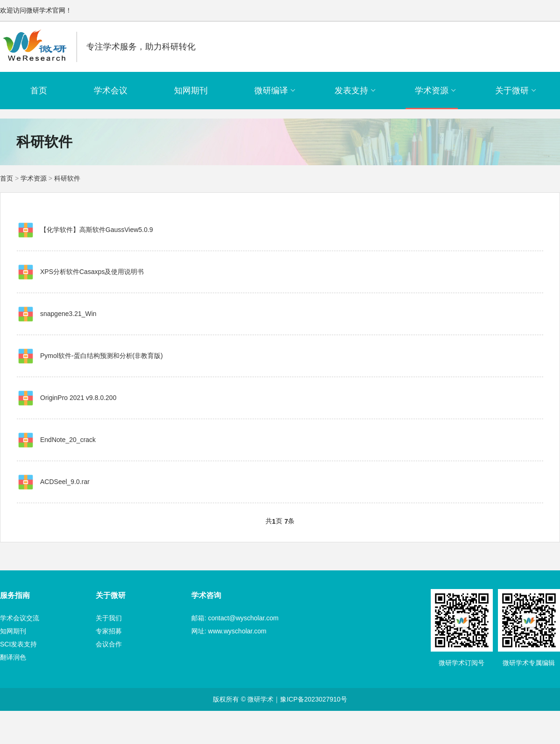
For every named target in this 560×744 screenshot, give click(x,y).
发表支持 (355, 91)
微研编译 (275, 91)
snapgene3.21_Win (68, 314)
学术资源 (436, 91)
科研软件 (67, 178)
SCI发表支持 (18, 644)
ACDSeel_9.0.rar (65, 482)
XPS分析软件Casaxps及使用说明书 (92, 272)
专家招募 (109, 631)
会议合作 (109, 644)
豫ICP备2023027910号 (313, 699)
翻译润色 (13, 657)
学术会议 (111, 91)
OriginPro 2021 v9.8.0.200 (78, 398)
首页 (39, 91)
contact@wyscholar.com (243, 618)
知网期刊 (191, 91)
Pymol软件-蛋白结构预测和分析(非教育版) (101, 356)
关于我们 (109, 618)
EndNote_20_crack (68, 440)
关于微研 (516, 91)
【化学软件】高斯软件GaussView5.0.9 (97, 230)
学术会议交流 (20, 618)
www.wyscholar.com (237, 631)
